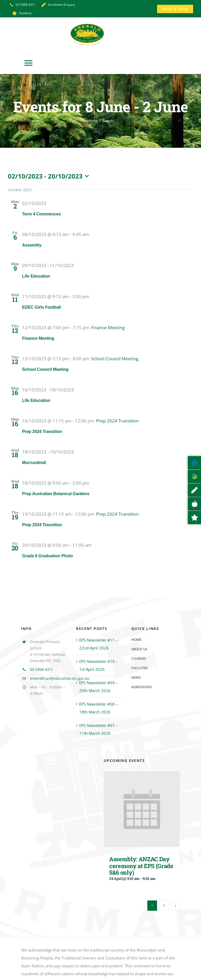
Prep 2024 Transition (42, 432)
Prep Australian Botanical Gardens (56, 494)
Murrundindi (34, 463)
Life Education (36, 276)
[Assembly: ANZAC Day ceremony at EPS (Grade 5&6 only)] (142, 775)
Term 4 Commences (41, 214)
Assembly (32, 245)
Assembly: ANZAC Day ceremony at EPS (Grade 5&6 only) (141, 866)
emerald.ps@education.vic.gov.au (60, 678)
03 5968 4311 (42, 669)
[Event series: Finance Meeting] (108, 328)
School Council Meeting (45, 369)
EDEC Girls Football (41, 307)
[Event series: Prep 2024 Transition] (117, 421)
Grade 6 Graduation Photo (47, 556)
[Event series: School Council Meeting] (115, 359)
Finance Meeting (38, 338)
